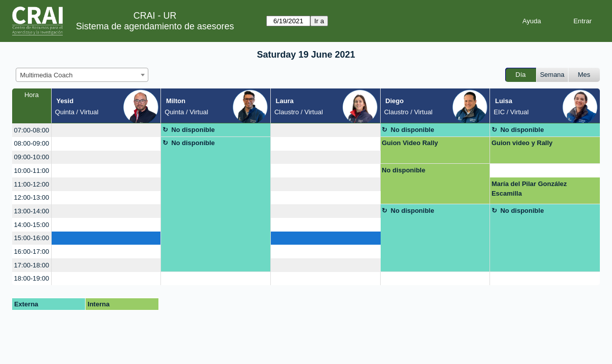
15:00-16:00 (32, 238)
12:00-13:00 (32, 197)
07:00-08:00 (32, 130)
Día (520, 75)
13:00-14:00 (32, 211)
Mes (584, 75)
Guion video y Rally (522, 143)
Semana (552, 75)
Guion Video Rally (410, 143)
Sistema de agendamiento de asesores (155, 26)
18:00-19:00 (32, 278)
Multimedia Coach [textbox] (47, 75)
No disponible (193, 130)
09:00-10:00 (32, 157)
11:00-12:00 (32, 184)
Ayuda (532, 21)
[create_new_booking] (106, 130)
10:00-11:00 (32, 171)
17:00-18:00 (32, 265)
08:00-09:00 (32, 143)
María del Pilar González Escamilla (529, 189)
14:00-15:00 (32, 225)
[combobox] (82, 75)
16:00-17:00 (32, 252)
